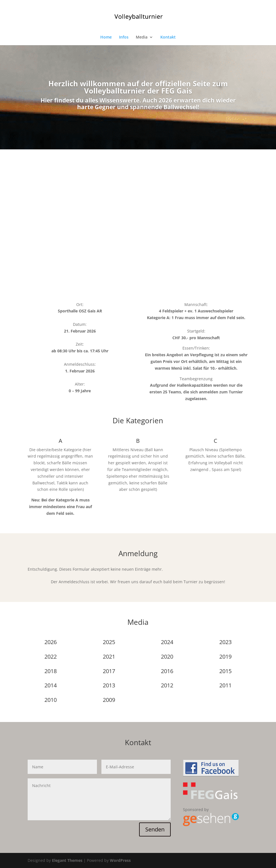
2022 (51, 657)
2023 (225, 642)
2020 (167, 657)
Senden (155, 829)
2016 (167, 671)
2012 (167, 685)
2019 (225, 657)
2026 (51, 642)
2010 (51, 700)
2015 (225, 671)
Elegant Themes (67, 860)
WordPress (120, 860)
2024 (167, 642)
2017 (109, 671)
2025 (109, 642)
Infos (124, 37)
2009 (109, 700)
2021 (109, 657)
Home (106, 37)
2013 (109, 685)
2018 (51, 671)
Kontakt (168, 37)
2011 (225, 685)
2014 (51, 685)
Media (142, 37)
